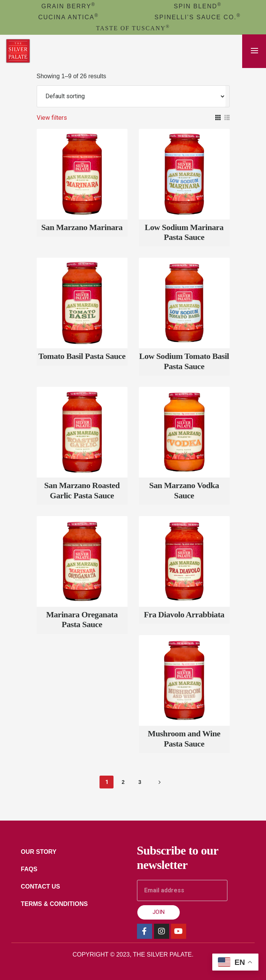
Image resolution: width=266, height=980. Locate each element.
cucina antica (68, 17)
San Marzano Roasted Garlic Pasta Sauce (82, 490)
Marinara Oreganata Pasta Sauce (82, 619)
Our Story (39, 852)
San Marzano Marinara (82, 227)
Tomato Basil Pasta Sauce (82, 356)
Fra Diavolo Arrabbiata (184, 614)
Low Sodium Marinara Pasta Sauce (184, 232)
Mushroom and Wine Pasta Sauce (184, 738)
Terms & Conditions (54, 904)
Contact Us (40, 886)
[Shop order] (131, 96)
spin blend (198, 6)
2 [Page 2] (123, 782)
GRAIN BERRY (68, 6)
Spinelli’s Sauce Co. (198, 17)
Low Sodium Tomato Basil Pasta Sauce (184, 361)
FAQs (29, 869)
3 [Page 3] (140, 782)
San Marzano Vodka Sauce (184, 490)
